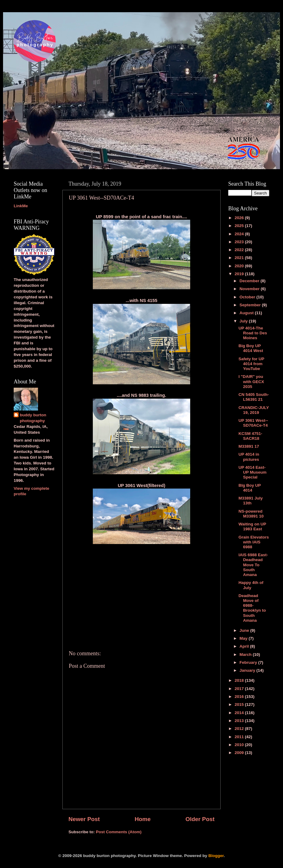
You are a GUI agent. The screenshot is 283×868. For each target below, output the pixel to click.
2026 (240, 218)
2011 (240, 737)
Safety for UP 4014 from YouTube (252, 364)
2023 (240, 242)
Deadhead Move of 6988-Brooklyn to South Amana (252, 608)
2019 (240, 274)
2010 (240, 745)
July (244, 321)
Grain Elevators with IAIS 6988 (254, 542)
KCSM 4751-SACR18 (250, 436)
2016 (240, 697)
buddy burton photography (33, 418)
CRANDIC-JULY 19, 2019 (254, 410)
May (244, 638)
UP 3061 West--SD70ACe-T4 (253, 423)
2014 (240, 713)
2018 (240, 680)
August (247, 313)
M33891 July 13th (251, 501)
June (245, 630)
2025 (240, 226)
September (251, 305)
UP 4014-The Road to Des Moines (253, 333)
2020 (240, 266)
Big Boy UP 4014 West (251, 348)
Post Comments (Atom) (119, 832)
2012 (240, 729)
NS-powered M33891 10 (251, 514)
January (248, 670)
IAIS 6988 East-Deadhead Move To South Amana (253, 565)
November (250, 289)
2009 (240, 753)
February (249, 662)
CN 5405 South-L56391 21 (254, 397)
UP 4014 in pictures (249, 457)
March (246, 655)
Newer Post (84, 819)
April (245, 646)
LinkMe (21, 206)
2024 (240, 234)
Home (142, 819)
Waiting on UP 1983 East (252, 526)
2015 (240, 704)
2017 (240, 689)
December (250, 281)
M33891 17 (249, 446)
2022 (240, 250)
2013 (240, 721)
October (248, 297)
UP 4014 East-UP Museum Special (253, 472)
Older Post (200, 819)
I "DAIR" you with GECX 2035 (251, 381)
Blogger (216, 856)
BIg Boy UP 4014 (250, 488)
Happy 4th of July (251, 585)
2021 (240, 258)
